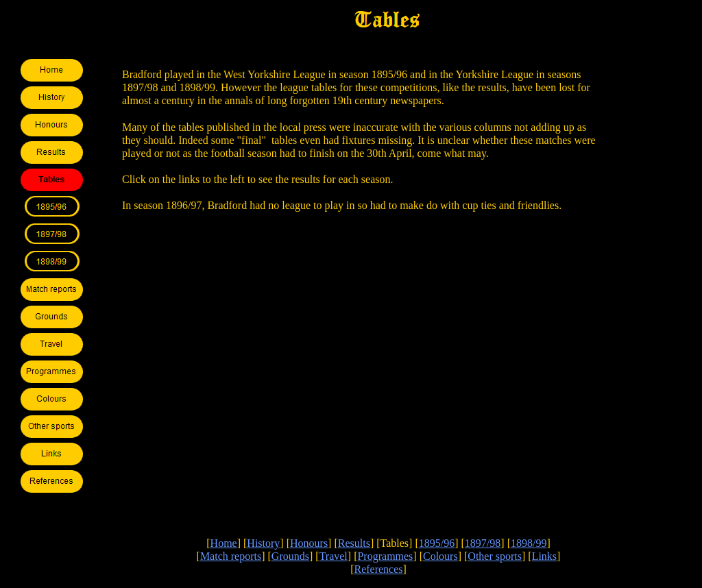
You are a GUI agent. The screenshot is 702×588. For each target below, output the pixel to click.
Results (354, 543)
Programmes (385, 556)
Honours (309, 543)
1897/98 (483, 543)
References (378, 569)
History (263, 543)
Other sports (495, 556)
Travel (334, 556)
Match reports (231, 556)
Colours (440, 556)
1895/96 (437, 543)
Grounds (290, 556)
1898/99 (529, 543)
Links (544, 556)
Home (224, 543)
